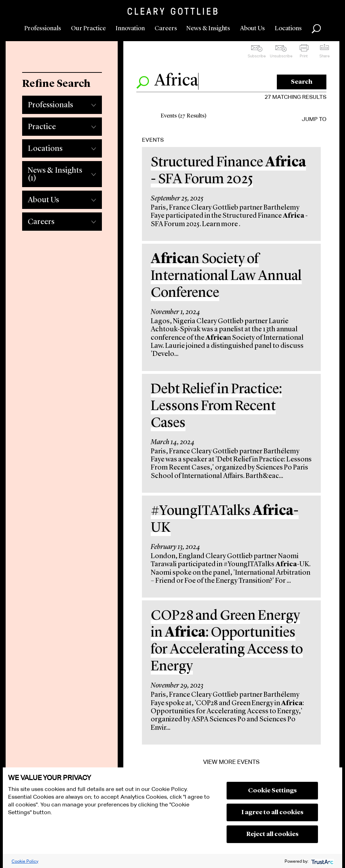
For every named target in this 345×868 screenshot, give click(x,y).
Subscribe (257, 56)
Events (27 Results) (184, 116)
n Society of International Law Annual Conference (226, 276)
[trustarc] (322, 861)
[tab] (62, 103)
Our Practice (88, 28)
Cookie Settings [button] (272, 791)
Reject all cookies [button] (272, 834)
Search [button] (316, 29)
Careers (166, 28)
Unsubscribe (281, 56)
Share (324, 56)
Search (302, 82)
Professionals (43, 28)
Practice (42, 127)
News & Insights (208, 28)
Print (304, 56)
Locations (288, 28)
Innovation (130, 28)
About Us (252, 28)
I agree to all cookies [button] (272, 812)
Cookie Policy (25, 861)
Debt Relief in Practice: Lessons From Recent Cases (216, 407)
